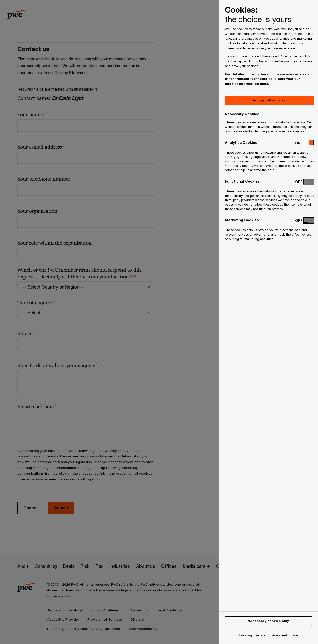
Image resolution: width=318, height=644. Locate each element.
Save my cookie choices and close (268, 635)
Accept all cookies (269, 100)
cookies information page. (247, 84)
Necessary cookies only (268, 621)
